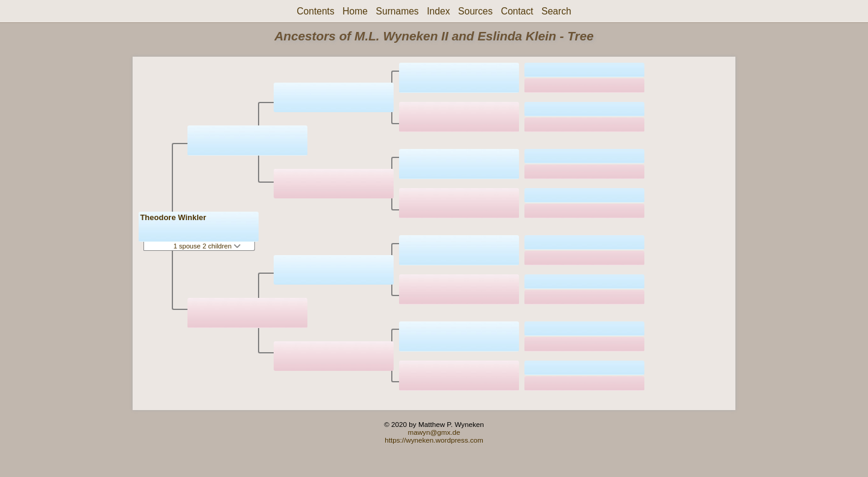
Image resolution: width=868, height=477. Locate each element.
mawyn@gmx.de (434, 432)
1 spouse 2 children (207, 246)
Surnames (398, 11)
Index (438, 11)
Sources (475, 11)
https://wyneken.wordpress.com (434, 440)
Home (355, 11)
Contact (517, 11)
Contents (315, 11)
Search (556, 11)
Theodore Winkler (173, 217)
